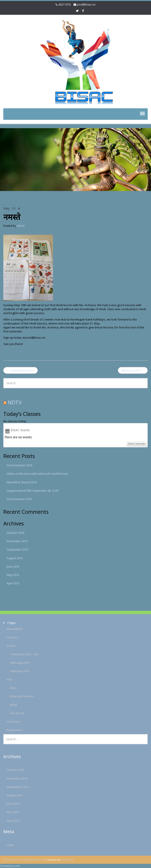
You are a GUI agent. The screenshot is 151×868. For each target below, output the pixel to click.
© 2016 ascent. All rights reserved (24, 860)
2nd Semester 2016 (19, 465)
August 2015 (15, 558)
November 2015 (17, 541)
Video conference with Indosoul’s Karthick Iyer (37, 474)
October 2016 (15, 533)
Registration (13, 730)
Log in (8, 845)
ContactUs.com (10, 866)
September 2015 (18, 549)
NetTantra (67, 860)
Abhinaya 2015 (133, 370)
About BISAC (13, 629)
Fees (11, 688)
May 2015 (13, 575)
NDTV (15, 402)
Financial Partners (20, 696)
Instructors (12, 722)
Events (9, 646)
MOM (11, 705)
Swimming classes (21, 370)
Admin (21, 226)
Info (7, 679)
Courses (10, 637)
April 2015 (13, 583)
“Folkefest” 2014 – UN (22, 654)
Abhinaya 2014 (18, 663)
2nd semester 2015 (19, 499)
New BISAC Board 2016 (22, 482)
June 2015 (13, 566)
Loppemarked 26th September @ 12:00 (32, 491)
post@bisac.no (86, 5)
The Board (15, 713)
